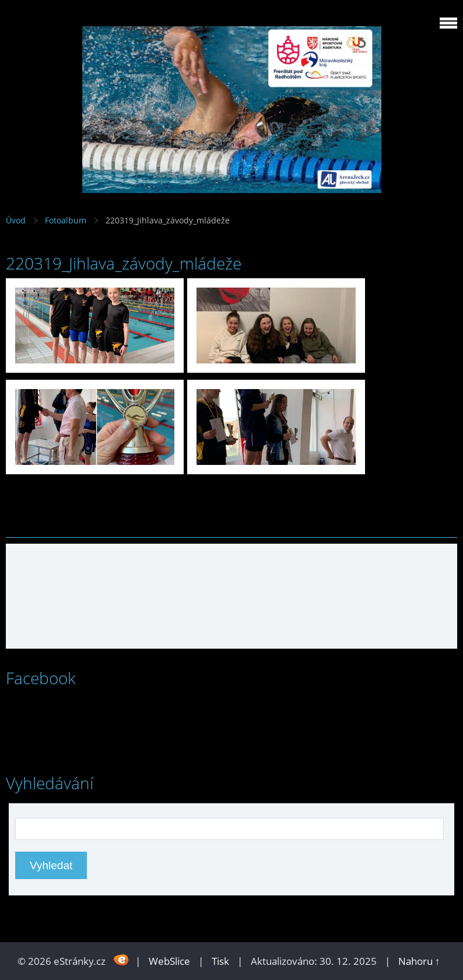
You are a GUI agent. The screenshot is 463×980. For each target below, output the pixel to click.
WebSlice (169, 961)
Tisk (220, 961)
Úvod (16, 220)
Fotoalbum (66, 220)
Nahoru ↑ (419, 961)
